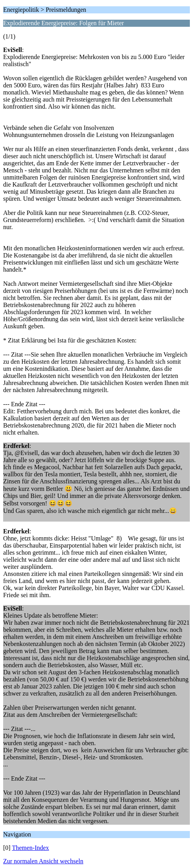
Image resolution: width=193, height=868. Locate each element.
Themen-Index (30, 848)
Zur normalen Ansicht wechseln (43, 861)
